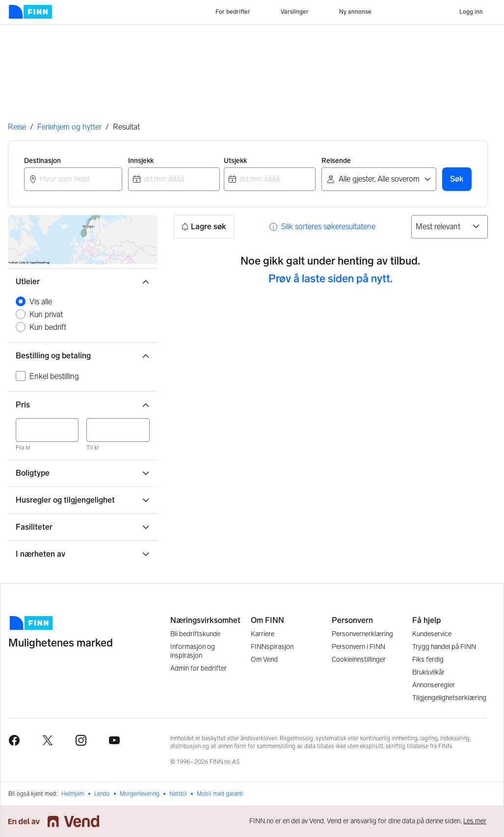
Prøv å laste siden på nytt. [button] (331, 279)
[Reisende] (379, 179)
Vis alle (41, 302)
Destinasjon (42, 161)
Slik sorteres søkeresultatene (328, 227)
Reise (17, 127)
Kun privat (46, 314)
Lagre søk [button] (204, 227)
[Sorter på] (450, 227)
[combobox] (73, 179)
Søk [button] (457, 179)
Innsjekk (141, 161)
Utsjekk (235, 161)
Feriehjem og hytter (69, 127)
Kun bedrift (48, 327)
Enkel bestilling (54, 376)
